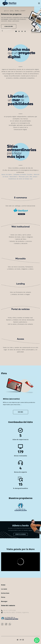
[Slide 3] (25, 31)
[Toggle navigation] (39, 3)
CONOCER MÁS (9, 26)
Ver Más (21, 412)
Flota (3, 597)
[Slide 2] (22, 31)
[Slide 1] (19, 31)
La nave (4, 589)
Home (3, 585)
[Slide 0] (16, 31)
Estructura (5, 593)
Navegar (4, 601)
